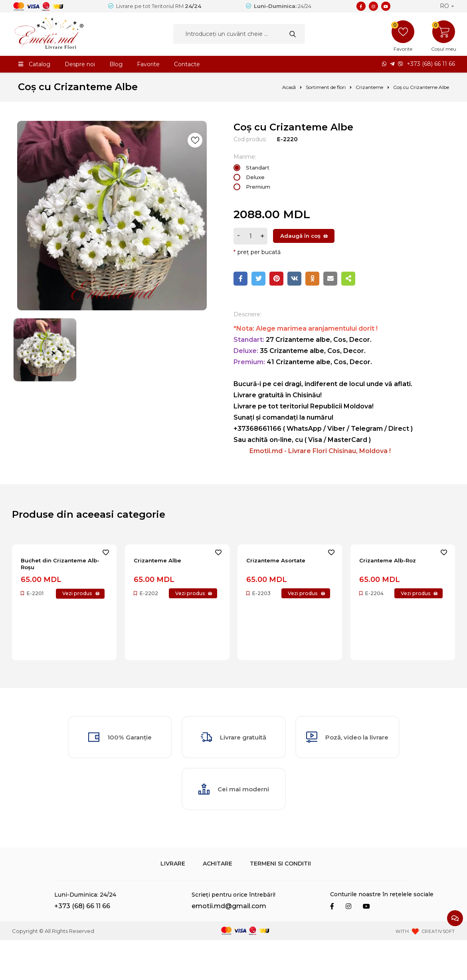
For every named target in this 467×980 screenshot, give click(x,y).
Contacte (187, 64)
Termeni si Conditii (280, 903)
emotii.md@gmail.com (229, 946)
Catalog (40, 64)
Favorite (148, 64)
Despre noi (80, 64)
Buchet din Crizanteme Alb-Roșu (59, 565)
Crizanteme (369, 87)
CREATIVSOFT (438, 971)
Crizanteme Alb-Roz (393, 561)
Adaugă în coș (300, 236)
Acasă (289, 87)
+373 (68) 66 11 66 (431, 64)
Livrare (173, 903)
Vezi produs (47, 598)
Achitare (218, 903)
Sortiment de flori (326, 87)
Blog (116, 64)
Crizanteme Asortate (282, 561)
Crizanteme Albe (162, 561)
